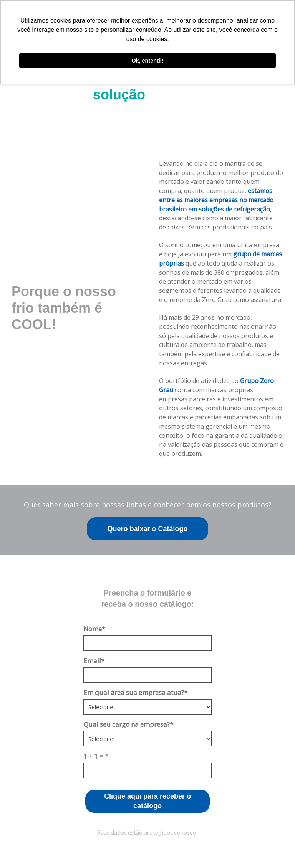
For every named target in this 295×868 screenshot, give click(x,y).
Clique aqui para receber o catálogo (147, 801)
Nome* (94, 629)
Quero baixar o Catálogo (147, 529)
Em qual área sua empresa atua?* (135, 692)
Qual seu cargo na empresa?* (128, 724)
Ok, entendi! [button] (147, 61)
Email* (94, 661)
